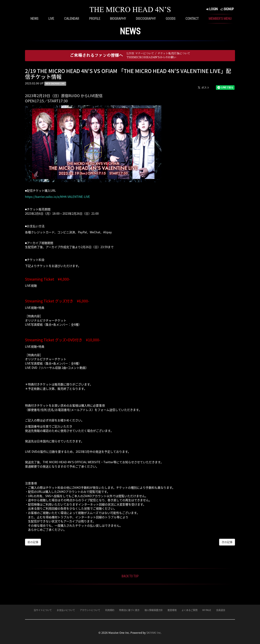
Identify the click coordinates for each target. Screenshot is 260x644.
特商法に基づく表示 (129, 610)
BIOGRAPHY (118, 19)
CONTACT (192, 19)
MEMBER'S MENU (220, 19)
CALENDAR (72, 19)
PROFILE (95, 19)
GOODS (171, 19)
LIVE (51, 19)
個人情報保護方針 (154, 610)
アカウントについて (90, 610)
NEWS (34, 19)
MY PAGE (207, 610)
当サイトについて (43, 610)
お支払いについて (66, 610)
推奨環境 (172, 610)
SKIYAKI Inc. (154, 633)
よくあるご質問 (190, 610)
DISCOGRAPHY (146, 19)
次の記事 (227, 542)
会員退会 (221, 610)
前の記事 (33, 542)
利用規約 (110, 610)
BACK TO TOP (130, 576)
